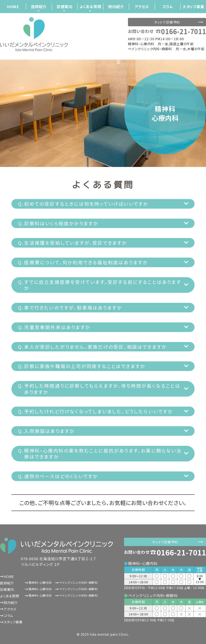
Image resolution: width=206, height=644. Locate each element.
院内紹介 (116, 6)
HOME (13, 6)
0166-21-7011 (184, 31)
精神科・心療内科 (40, 583)
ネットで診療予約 (167, 22)
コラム (168, 6)
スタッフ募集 (193, 6)
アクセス (142, 6)
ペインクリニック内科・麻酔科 (78, 583)
